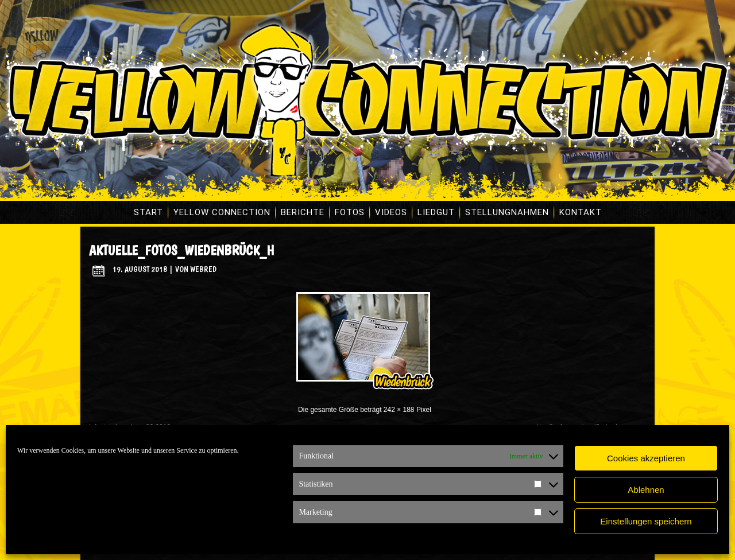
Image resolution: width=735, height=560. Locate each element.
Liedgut (436, 212)
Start (148, 212)
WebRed (203, 269)
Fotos (350, 212)
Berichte (303, 212)
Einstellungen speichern (646, 521)
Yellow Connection (222, 212)
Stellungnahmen (507, 212)
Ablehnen (646, 490)
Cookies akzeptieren (646, 458)
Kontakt (581, 212)
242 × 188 (399, 410)
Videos (391, 212)
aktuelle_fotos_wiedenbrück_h (181, 250)
